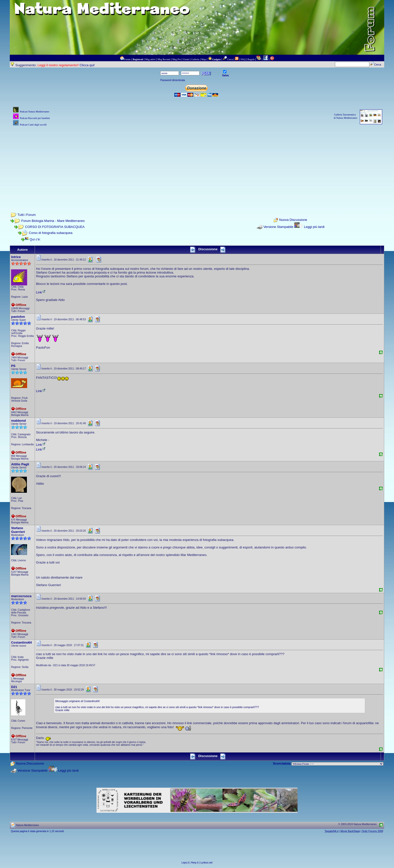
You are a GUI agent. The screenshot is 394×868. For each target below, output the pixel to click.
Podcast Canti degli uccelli (33, 125)
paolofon (18, 317)
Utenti (186, 59)
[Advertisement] (197, 162)
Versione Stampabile (278, 227)
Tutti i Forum (27, 215)
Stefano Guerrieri (18, 530)
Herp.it (195, 863)
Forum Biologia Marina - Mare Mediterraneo (53, 221)
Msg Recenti (164, 59)
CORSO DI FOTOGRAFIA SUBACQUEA (55, 227)
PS (13, 366)
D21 (14, 687)
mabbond (18, 421)
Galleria (195, 59)
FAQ (243, 59)
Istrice (16, 257)
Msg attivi (150, 59)
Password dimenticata (173, 80)
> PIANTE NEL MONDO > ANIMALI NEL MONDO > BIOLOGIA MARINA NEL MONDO (337, 764)
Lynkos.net (207, 863)
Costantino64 (21, 642)
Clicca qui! (87, 65)
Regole (251, 59)
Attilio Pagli (20, 464)
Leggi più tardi (314, 227)
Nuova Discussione (293, 220)
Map (204, 59)
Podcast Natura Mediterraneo (35, 112)
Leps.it (185, 863)
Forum (127, 59)
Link (41, 292)
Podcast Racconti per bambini (35, 118)
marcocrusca (21, 596)
